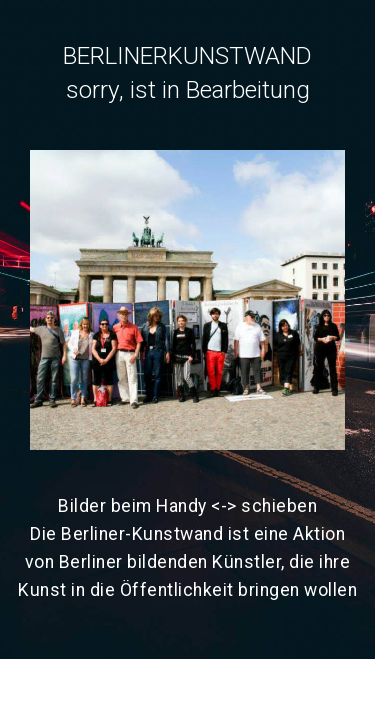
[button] (187, 300)
